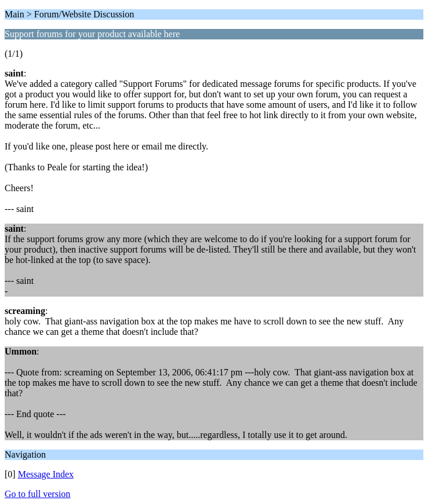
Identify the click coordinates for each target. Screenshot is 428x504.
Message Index (46, 474)
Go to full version (37, 494)
